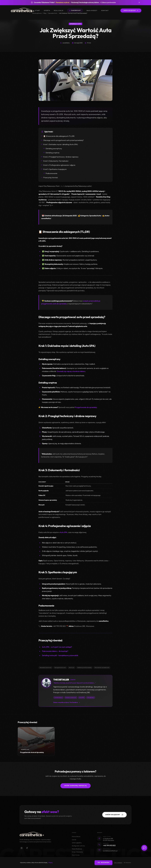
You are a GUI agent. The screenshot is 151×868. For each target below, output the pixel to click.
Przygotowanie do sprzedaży (86, 407)
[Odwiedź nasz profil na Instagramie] (22, 848)
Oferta (47, 10)
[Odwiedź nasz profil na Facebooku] (27, 848)
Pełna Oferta (76, 837)
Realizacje (59, 10)
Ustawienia (127, 863)
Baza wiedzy (92, 10)
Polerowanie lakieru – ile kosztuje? (55, 651)
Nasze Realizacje (77, 849)
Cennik (74, 840)
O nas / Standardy (77, 852)
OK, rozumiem (103, 863)
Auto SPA (64, 532)
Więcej (50, 863)
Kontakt (105, 10)
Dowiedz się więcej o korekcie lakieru (71, 371)
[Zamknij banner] (139, 3)
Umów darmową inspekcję (75, 786)
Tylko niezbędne (118, 863)
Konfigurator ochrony (78, 846)
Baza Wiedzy (76, 855)
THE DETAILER (61, 680)
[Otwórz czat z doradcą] (144, 848)
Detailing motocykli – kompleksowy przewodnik (60, 655)
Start (38, 10)
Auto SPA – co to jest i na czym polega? (57, 647)
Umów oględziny (77, 843)
